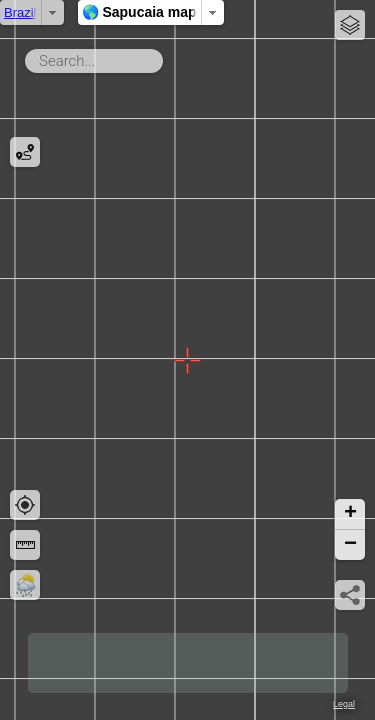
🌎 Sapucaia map (205, 12)
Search (166, 57)
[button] (350, 514)
